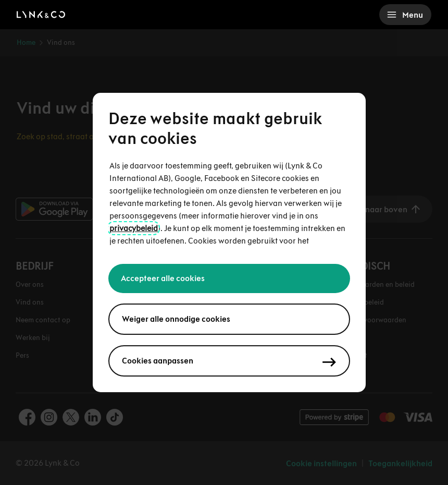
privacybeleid (134, 228)
